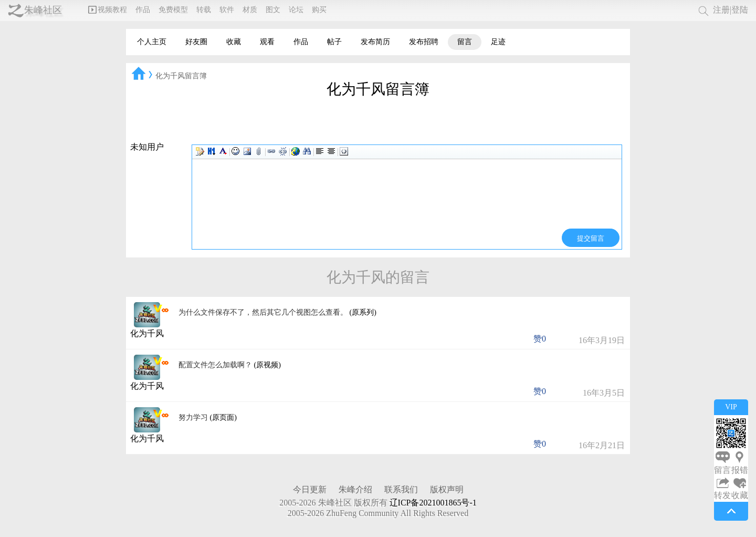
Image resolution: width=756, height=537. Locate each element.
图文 (273, 10)
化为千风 (147, 333)
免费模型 (173, 10)
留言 (465, 42)
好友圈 (196, 42)
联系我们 (401, 489)
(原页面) (223, 417)
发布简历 (375, 42)
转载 (204, 10)
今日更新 (310, 489)
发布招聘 (424, 42)
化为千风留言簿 (181, 76)
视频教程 (108, 10)
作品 (143, 10)
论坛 (296, 10)
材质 (250, 10)
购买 (319, 10)
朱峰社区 (43, 10)
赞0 (540, 339)
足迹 (498, 42)
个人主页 (152, 42)
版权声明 (447, 489)
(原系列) (363, 312)
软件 (227, 10)
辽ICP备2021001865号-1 (433, 503)
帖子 (334, 42)
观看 (267, 42)
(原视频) (267, 365)
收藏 (234, 42)
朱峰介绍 (355, 489)
